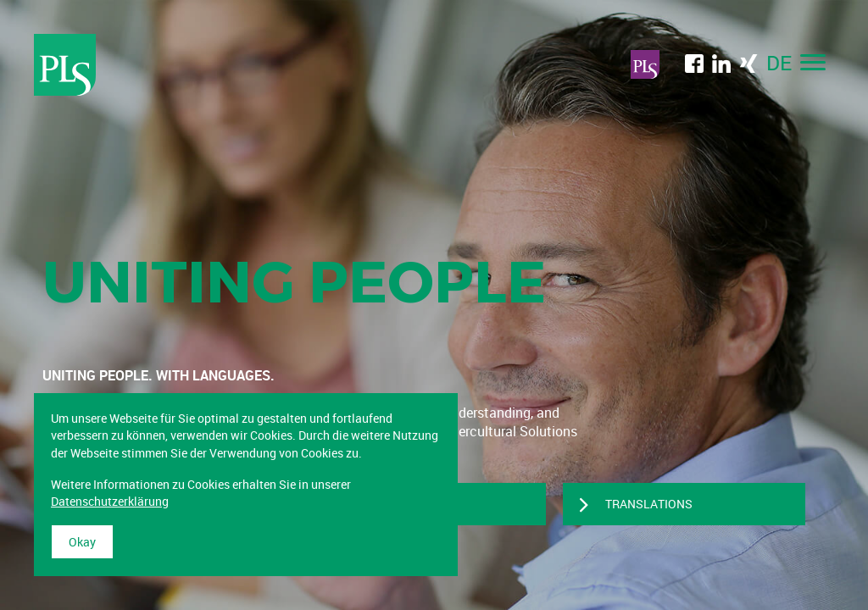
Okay (82, 542)
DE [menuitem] (779, 63)
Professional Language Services (65, 65)
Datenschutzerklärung (110, 501)
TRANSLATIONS (649, 504)
